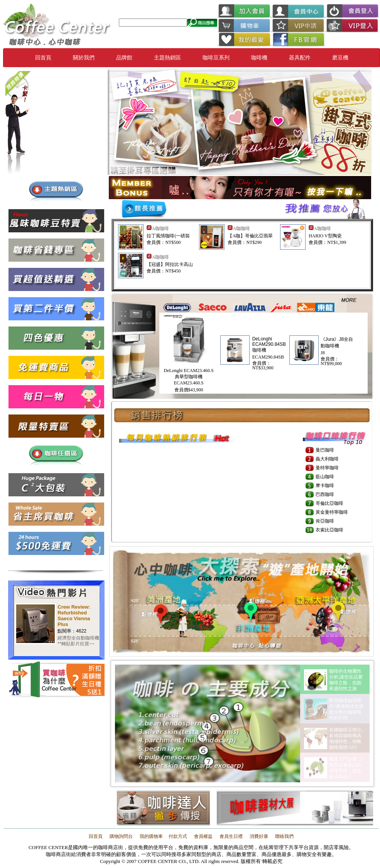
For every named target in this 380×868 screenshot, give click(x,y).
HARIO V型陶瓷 (325, 236)
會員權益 (203, 836)
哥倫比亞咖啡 (329, 503)
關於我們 (84, 58)
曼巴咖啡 (325, 450)
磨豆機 (340, 58)
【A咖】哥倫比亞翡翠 (250, 236)
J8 (323, 353)
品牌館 (124, 58)
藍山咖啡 (325, 477)
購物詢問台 (121, 836)
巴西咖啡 (325, 494)
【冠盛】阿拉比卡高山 (170, 264)
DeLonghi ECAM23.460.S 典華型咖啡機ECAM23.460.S (189, 377)
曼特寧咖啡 (327, 468)
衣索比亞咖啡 (329, 530)
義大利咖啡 (327, 459)
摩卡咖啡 (325, 486)
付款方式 (178, 836)
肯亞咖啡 (325, 521)
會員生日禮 (231, 836)
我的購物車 (151, 836)
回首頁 (43, 58)
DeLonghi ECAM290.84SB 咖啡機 (269, 344)
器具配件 (300, 58)
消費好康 (258, 836)
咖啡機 (259, 58)
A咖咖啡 (160, 228)
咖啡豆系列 (216, 58)
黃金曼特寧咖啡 (332, 512)
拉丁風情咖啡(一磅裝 (168, 236)
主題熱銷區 (167, 58)
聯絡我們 (284, 836)
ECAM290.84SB (268, 357)
